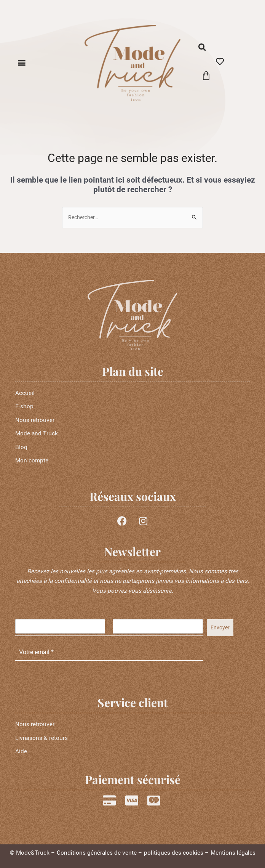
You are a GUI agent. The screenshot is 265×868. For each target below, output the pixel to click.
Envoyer (220, 627)
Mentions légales (233, 853)
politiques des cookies (174, 853)
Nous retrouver (35, 420)
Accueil (25, 393)
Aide (21, 751)
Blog (21, 447)
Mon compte (32, 460)
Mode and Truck (37, 433)
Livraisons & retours (42, 738)
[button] (22, 63)
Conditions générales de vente (97, 853)
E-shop (24, 406)
